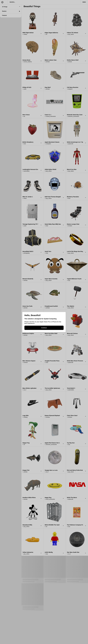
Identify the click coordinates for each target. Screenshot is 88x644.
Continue (44, 328)
